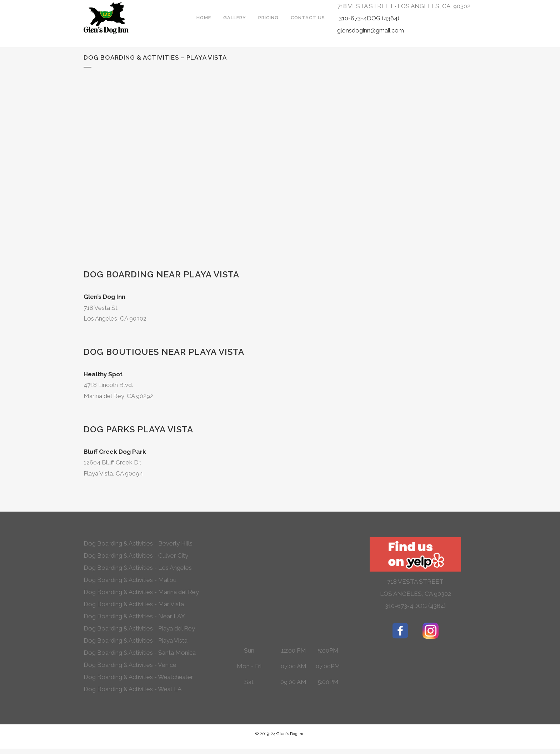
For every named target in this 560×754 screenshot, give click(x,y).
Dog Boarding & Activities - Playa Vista (136, 640)
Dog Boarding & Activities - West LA (132, 689)
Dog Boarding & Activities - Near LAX (134, 616)
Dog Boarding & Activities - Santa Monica (140, 653)
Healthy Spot (103, 374)
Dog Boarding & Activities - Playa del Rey (139, 628)
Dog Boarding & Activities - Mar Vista (134, 604)
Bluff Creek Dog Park (115, 452)
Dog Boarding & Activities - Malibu (130, 580)
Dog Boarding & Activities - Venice (130, 665)
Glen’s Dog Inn (104, 297)
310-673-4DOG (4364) (369, 18)
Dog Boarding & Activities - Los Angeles (138, 568)
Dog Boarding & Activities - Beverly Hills (138, 543)
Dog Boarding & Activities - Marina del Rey (141, 592)
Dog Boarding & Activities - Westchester (138, 677)
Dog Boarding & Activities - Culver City (136, 556)
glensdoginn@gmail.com (371, 30)
